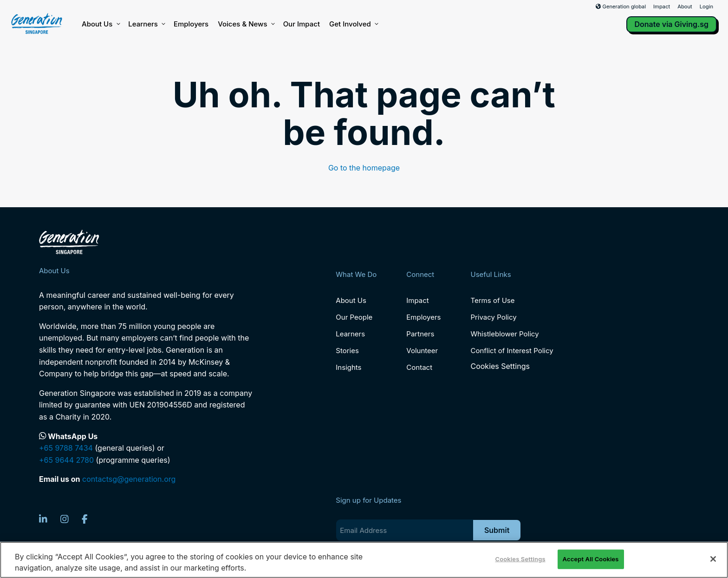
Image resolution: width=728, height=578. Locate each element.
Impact (662, 7)
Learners (146, 24)
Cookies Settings (500, 366)
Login (706, 7)
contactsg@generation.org (129, 479)
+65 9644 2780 (66, 460)
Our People (354, 317)
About (685, 7)
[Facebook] (85, 519)
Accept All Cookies (591, 559)
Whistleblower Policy (504, 334)
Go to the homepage (364, 168)
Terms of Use (492, 300)
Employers (191, 24)
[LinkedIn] (43, 519)
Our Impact (302, 24)
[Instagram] (65, 519)
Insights (348, 367)
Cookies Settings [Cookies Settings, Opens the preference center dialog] (520, 559)
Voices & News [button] (246, 24)
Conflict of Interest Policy (512, 351)
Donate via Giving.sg (672, 24)
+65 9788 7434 (66, 448)
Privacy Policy (493, 317)
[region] (364, 560)
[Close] (713, 559)
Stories (347, 351)
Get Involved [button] (353, 24)
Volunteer (422, 351)
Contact (419, 367)
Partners (420, 334)
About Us (100, 24)
